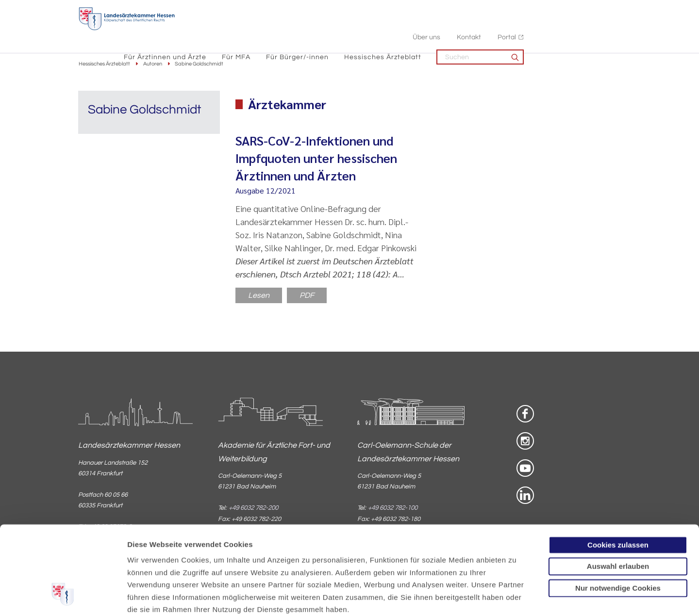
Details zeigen (517, 597)
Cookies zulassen (618, 468)
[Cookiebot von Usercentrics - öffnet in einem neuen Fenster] (63, 597)
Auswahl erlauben (618, 490)
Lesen (259, 296)
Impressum (202, 558)
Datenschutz (151, 558)
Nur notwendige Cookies (618, 511)
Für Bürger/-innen (394, 29)
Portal (604, 10)
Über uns (524, 10)
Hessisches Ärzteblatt (480, 29)
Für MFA (333, 29)
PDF (307, 296)
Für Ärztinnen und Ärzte (262, 29)
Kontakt (566, 10)
